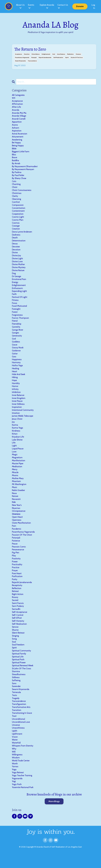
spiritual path (18, 669)
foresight (16, 313)
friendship (17, 328)
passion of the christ (22, 542)
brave (15, 158)
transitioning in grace (22, 723)
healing (15, 373)
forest (15, 316)
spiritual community (22, 660)
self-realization (58, 57)
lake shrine (17, 445)
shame (15, 639)
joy (13, 427)
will (14, 762)
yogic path (17, 796)
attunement (18, 137)
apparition (17, 122)
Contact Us (63, 6)
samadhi (16, 618)
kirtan (15, 439)
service (15, 636)
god (54, 54)
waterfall (16, 753)
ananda (16, 110)
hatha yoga (17, 370)
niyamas (16, 515)
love (14, 457)
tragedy (16, 708)
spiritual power (19, 672)
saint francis (18, 611)
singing (15, 645)
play (14, 563)
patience (16, 548)
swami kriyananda (20, 61)
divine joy (16, 258)
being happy (18, 147)
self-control (18, 624)
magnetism (17, 463)
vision (15, 747)
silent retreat (18, 642)
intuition (16, 418)
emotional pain (19, 282)
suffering (16, 690)
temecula (16, 702)
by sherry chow (19, 180)
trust (14, 726)
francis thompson (21, 322)
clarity (15, 198)
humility (16, 388)
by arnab (16, 165)
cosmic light (18, 219)
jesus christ (17, 424)
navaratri (16, 506)
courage (16, 228)
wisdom (16, 768)
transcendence (32, 61)
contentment (18, 213)
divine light (17, 261)
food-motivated (20, 310)
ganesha (16, 331)
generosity (17, 340)
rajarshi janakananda (45, 57)
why (14, 759)
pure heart (17, 581)
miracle (15, 479)
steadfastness (19, 684)
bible (14, 150)
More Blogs (54, 813)
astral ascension (20, 134)
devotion (27, 54)
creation (16, 231)
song (14, 648)
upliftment (17, 744)
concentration (19, 210)
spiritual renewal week (23, 675)
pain (14, 533)
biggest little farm (21, 152)
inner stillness (18, 409)
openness (17, 527)
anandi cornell (19, 119)
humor (15, 391)
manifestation (19, 466)
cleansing (16, 201)
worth (15, 775)
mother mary (18, 485)
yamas (15, 778)
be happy (16, 143)
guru (14, 361)
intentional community (23, 415)
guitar (15, 358)
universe (16, 735)
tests (14, 705)
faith (14, 297)
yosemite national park (23, 799)
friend (15, 325)
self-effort (17, 627)
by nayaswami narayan (23, 171)
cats (14, 183)
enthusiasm (17, 291)
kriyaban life (18, 442)
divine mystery (19, 270)
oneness (78, 54)
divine (15, 255)
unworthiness (18, 738)
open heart (17, 524)
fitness (15, 303)
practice (16, 575)
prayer (15, 578)
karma (15, 430)
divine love (17, 264)
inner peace (17, 406)
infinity (15, 394)
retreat (15, 599)
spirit (67, 57)
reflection (17, 596)
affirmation (17, 104)
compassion (18, 207)
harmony (16, 367)
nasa (14, 500)
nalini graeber (19, 497)
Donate (80, 6)
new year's (17, 512)
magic (15, 460)
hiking (15, 382)
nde (14, 509)
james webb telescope (23, 421)
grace (15, 349)
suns (14, 693)
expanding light (20, 294)
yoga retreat (18, 784)
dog (14, 276)
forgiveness (17, 319)
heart (15, 376)
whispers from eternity (23, 756)
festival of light (20, 300)
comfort (16, 204)
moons (15, 482)
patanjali (34, 57)
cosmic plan (18, 222)
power (15, 569)
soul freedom (18, 654)
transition (17, 720)
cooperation (18, 216)
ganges (16, 337)
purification (17, 584)
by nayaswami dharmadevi (25, 168)
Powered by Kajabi (51, 864)
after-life (17, 107)
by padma (17, 174)
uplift (15, 741)
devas (15, 246)
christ (15, 189)
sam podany (18, 615)
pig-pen (16, 560)
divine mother (18, 267)
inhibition (16, 397)
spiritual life (18, 666)
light (14, 451)
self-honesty (18, 630)
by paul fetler (18, 177)
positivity (16, 566)
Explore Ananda (47, 6)
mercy (15, 476)
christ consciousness (22, 192)
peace (15, 551)
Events (31, 6)
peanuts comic (19, 554)
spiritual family (19, 663)
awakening (17, 140)
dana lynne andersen (22, 234)
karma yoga (18, 433)
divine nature (36, 54)
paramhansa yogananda (22, 57)
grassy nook (18, 352)
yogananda (17, 790)
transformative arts (21, 717)
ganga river (18, 334)
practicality (17, 572)
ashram (16, 128)
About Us (20, 6)
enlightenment (46, 54)
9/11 (14, 98)
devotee (16, 249)
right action (18, 602)
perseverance (18, 557)
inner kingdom (19, 403)
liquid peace (18, 455)
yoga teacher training (22, 787)
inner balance (61, 54)
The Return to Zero (30, 49)
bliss (14, 155)
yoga (14, 781)
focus (15, 306)
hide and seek (19, 379)
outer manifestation (22, 530)
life (14, 448)
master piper (18, 470)
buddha (16, 161)
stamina (16, 681)
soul (14, 651)
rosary (15, 605)
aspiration (17, 131)
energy (15, 285)
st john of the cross (77, 57)
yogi (14, 793)
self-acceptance (20, 621)
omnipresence (19, 518)
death (15, 240)
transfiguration (19, 714)
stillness (16, 687)
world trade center (21, 771)
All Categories (18, 95)
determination (19, 243)
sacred (15, 608)
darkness (16, 237)
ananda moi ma (19, 113)
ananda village (19, 116)
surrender (17, 696)
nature (15, 503)
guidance (16, 355)
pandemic (17, 536)
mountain (16, 488)
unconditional (19, 729)
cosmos (16, 225)
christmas (17, 195)
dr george (17, 279)
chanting (16, 186)
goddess (16, 346)
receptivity (17, 593)
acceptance (18, 54)
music (15, 494)
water (15, 750)
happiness (17, 364)
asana (15, 125)
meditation (70, 54)
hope (14, 385)
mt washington (19, 491)
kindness (16, 436)
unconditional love (21, 732)
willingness (17, 765)
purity (15, 587)
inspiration (17, 412)
